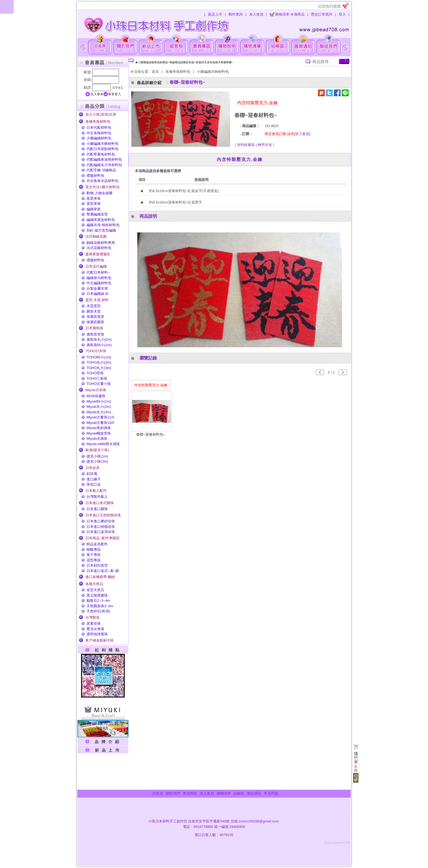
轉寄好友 (265, 145)
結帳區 (239, 793)
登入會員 (302, 134)
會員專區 (190, 793)
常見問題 (271, 793)
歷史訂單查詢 (322, 14)
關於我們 (173, 793)
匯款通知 (254, 793)
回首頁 (158, 793)
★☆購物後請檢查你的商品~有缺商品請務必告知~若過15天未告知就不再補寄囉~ (184, 62)
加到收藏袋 (246, 145)
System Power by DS (337, 843)
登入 (342, 14)
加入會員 (256, 14)
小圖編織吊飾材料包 (213, 72)
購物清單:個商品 (290, 14)
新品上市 (215, 14)
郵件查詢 (236, 14)
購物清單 (224, 793)
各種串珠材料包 (178, 72)
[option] (209, 62)
